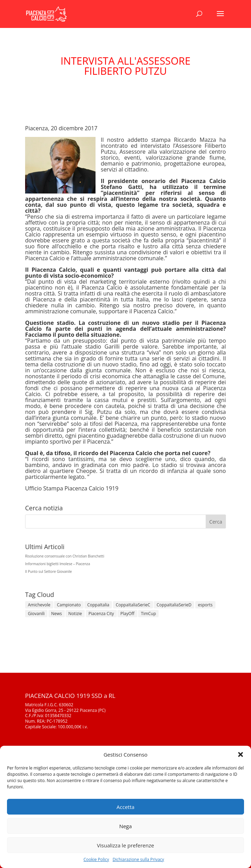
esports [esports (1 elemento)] (205, 605)
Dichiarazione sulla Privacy (138, 859)
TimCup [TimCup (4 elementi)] (148, 614)
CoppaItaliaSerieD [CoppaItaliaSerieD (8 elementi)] (174, 605)
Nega (125, 826)
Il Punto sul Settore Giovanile (48, 571)
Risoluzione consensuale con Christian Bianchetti (65, 556)
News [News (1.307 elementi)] (57, 614)
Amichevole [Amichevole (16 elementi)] (39, 605)
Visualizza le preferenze (125, 845)
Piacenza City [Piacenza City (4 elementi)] (101, 614)
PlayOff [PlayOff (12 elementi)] (127, 614)
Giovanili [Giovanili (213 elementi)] (36, 614)
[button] (241, 754)
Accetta (125, 807)
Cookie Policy (96, 859)
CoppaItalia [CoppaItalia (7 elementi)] (98, 605)
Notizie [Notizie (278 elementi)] (75, 614)
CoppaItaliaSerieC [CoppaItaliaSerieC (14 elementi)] (133, 605)
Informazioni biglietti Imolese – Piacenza (58, 564)
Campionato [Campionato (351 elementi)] (69, 605)
